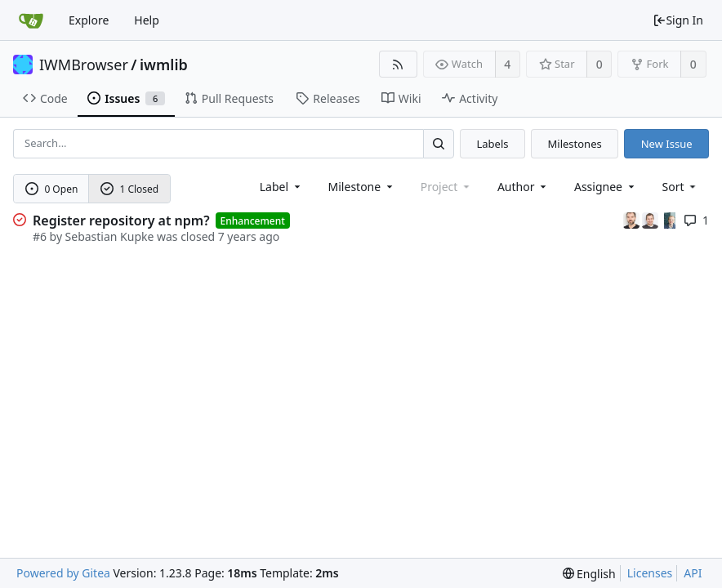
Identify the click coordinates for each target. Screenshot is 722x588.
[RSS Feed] (398, 64)
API (693, 573)
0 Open (52, 189)
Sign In (678, 20)
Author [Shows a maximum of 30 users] (523, 187)
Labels (492, 144)
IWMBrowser (84, 65)
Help (147, 20)
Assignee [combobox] (606, 187)
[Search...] (439, 143)
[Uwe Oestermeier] (670, 219)
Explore (89, 20)
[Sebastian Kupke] (652, 219)
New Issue (667, 144)
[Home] (31, 20)
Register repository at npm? (121, 220)
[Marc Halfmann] (633, 219)
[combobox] (281, 187)
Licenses (650, 573)
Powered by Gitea (63, 573)
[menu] (681, 187)
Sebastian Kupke (110, 236)
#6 (40, 236)
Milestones (575, 144)
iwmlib (164, 65)
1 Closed (130, 189)
